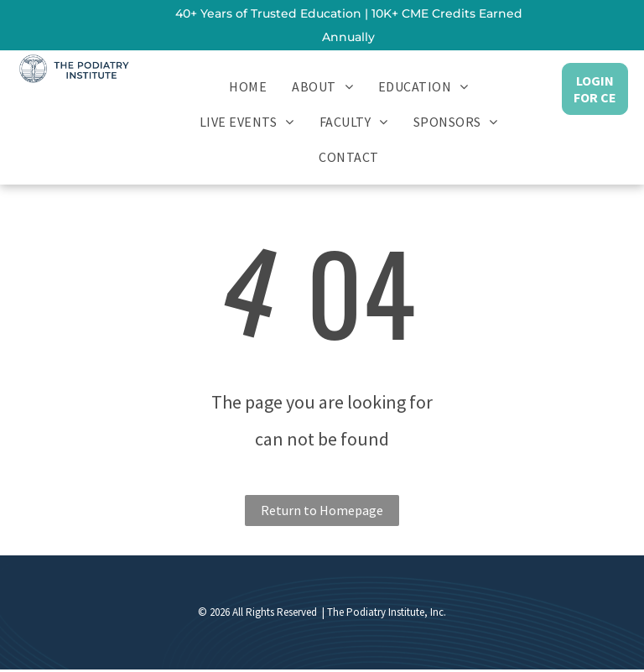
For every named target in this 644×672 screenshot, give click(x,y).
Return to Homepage (322, 510)
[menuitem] (248, 86)
